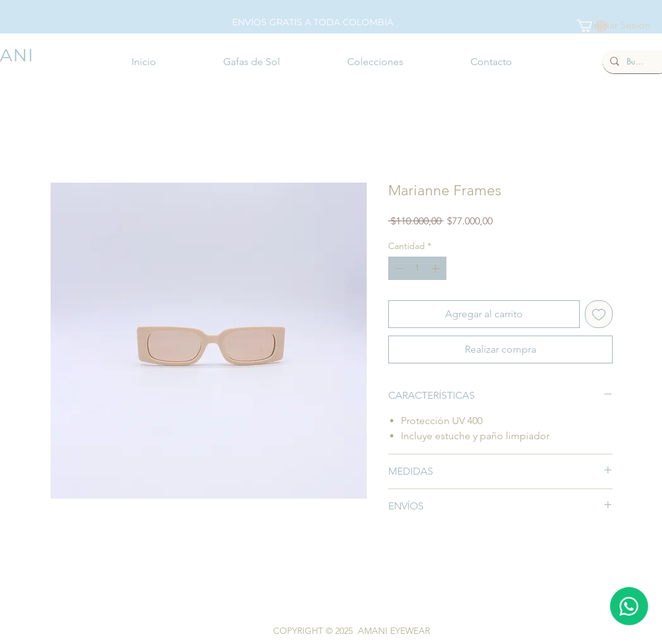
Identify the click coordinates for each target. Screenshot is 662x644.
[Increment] (437, 268)
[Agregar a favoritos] (599, 314)
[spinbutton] (417, 268)
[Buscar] (635, 62)
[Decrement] (398, 268)
